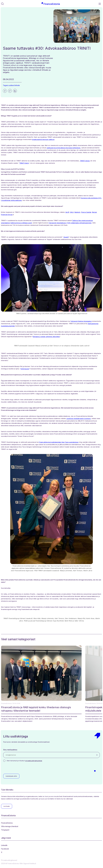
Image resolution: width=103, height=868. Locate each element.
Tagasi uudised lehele (11, 85)
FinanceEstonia (7, 823)
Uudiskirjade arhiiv (11, 776)
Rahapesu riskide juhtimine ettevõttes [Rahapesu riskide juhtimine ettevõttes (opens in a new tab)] (46, 337)
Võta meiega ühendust (10, 826)
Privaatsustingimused (9, 860)
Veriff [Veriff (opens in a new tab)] (67, 212)
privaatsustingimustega (34, 761)
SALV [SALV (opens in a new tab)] (72, 212)
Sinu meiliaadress (10, 750)
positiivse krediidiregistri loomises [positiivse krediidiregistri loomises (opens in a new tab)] (79, 418)
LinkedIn (4, 845)
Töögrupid (5, 830)
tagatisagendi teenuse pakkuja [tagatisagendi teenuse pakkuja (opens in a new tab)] (43, 139)
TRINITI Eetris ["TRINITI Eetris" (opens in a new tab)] (24, 163)
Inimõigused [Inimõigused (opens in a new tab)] (25, 369)
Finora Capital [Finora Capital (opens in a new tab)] (86, 212)
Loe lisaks (7, 806)
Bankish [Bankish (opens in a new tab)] (77, 212)
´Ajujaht (66, 237)
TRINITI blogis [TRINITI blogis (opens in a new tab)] (85, 161)
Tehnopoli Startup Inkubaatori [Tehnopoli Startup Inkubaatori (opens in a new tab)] (81, 321)
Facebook (5, 849)
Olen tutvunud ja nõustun (24, 761)
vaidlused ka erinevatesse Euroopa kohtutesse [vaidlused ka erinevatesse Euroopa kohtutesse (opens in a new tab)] (64, 148)
